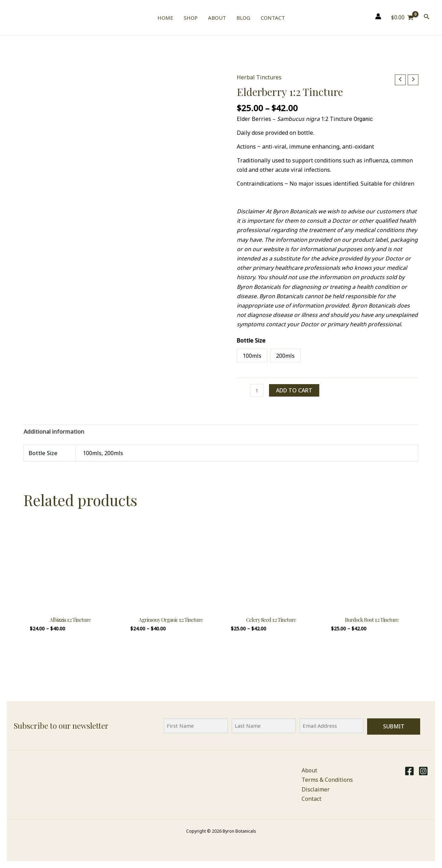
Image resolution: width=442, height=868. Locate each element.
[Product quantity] (257, 391)
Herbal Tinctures (259, 77)
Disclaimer (316, 789)
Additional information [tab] (54, 433)
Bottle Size (251, 340)
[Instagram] (423, 771)
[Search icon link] (427, 18)
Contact (311, 799)
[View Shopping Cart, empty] (402, 18)
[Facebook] (409, 771)
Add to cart (295, 390)
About (309, 770)
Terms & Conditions (327, 780)
